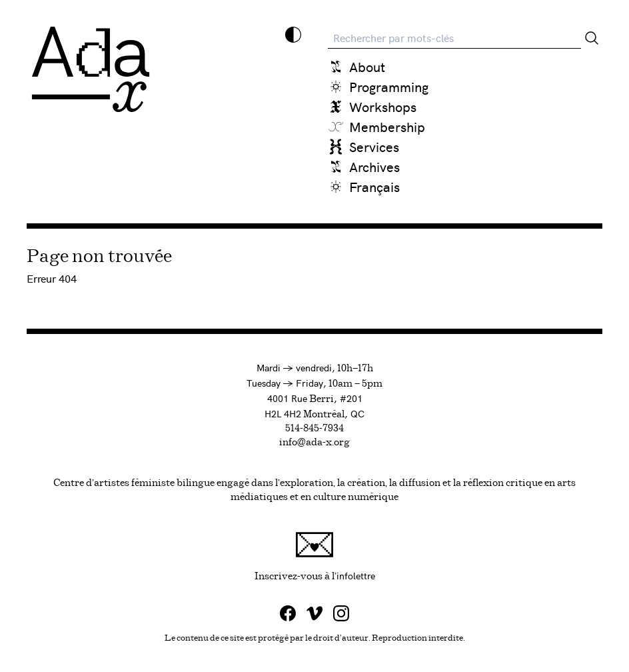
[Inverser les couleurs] (293, 35)
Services (374, 146)
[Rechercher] (592, 38)
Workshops (383, 106)
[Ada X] (91, 69)
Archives (374, 166)
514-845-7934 (314, 429)
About (367, 66)
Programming (389, 86)
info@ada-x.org (314, 443)
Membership (387, 126)
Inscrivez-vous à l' (410, 556)
